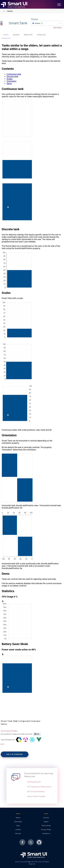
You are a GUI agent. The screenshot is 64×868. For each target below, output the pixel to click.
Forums (46, 818)
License (18, 829)
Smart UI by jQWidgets (23, 862)
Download (18, 822)
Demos (8, 11)
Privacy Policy (46, 829)
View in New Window (9, 731)
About (46, 822)
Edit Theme (57, 27)
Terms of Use (46, 826)
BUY (3, 744)
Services (18, 833)
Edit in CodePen (15, 754)
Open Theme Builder (36, 796)
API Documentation (36, 791)
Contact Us (46, 833)
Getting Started (34, 782)
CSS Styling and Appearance (39, 787)
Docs (18, 826)
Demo (18, 818)
